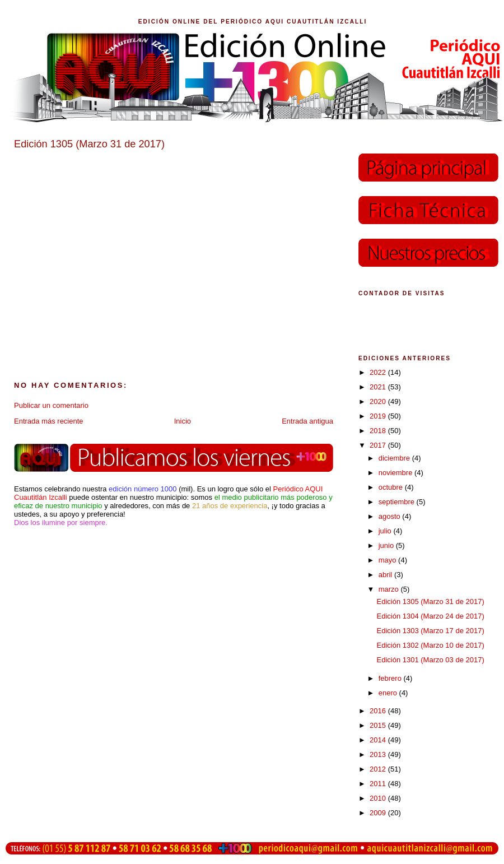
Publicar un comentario (51, 405)
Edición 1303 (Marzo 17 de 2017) (430, 631)
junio (387, 545)
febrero (391, 678)
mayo (388, 560)
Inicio (183, 421)
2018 (379, 431)
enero (389, 693)
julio (386, 531)
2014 (379, 740)
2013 (379, 754)
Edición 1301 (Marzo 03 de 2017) (430, 660)
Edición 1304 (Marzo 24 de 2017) (430, 616)
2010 (379, 798)
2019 (379, 416)
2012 (379, 769)
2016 (379, 711)
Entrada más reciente (49, 421)
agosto (391, 516)
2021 (379, 387)
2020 (379, 401)
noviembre (396, 473)
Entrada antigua (307, 421)
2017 (379, 445)
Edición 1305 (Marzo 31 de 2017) (430, 601)
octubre (392, 487)
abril (386, 575)
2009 (379, 813)
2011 (379, 784)
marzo (390, 589)
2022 (379, 372)
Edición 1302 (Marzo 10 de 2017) (430, 645)
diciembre (395, 458)
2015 (379, 725)
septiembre (398, 502)
